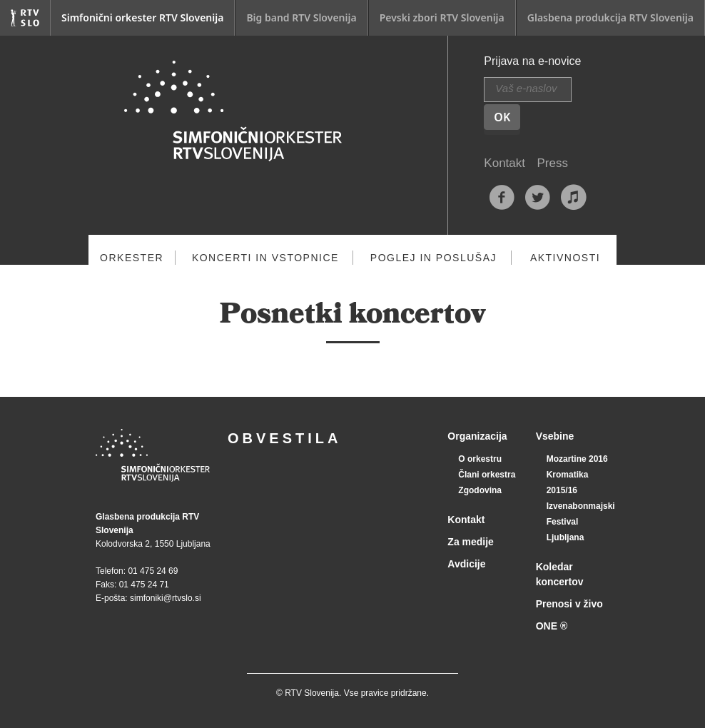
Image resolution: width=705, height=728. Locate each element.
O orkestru (480, 459)
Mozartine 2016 (577, 459)
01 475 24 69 (153, 571)
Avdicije (466, 564)
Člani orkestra (487, 475)
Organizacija (477, 436)
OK (502, 117)
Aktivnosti (565, 258)
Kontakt (504, 163)
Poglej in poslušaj (433, 258)
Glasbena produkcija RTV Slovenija (610, 17)
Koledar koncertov (560, 574)
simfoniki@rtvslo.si (166, 598)
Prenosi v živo (569, 604)
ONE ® (552, 626)
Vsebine (555, 436)
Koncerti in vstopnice (265, 258)
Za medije (471, 542)
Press (552, 163)
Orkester (132, 258)
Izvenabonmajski (581, 506)
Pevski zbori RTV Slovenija (442, 17)
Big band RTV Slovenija (301, 17)
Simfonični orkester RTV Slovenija (142, 17)
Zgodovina (480, 490)
